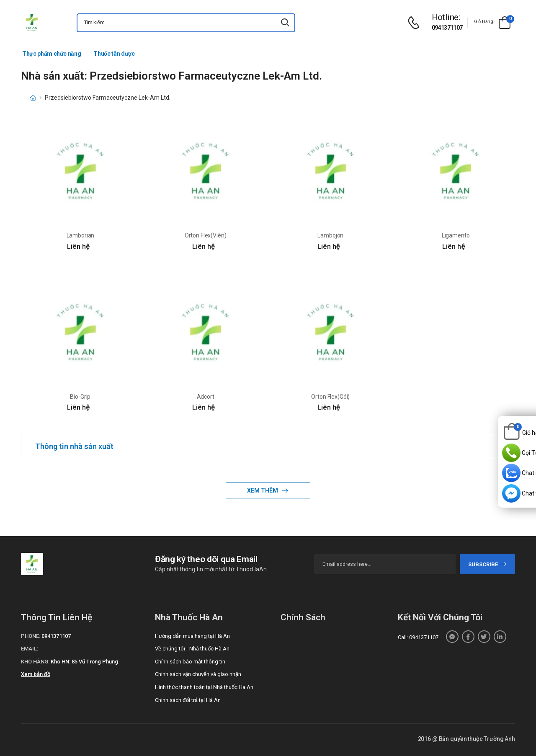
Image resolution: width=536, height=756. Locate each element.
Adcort (206, 397)
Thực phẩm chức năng (52, 54)
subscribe (488, 564)
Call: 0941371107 (418, 637)
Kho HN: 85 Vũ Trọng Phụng (84, 662)
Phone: (31, 636)
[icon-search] (285, 23)
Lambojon (330, 235)
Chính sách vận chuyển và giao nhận (198, 674)
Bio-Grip (80, 397)
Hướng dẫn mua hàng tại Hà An (192, 636)
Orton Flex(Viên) (206, 235)
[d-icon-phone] (416, 23)
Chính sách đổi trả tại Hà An (188, 700)
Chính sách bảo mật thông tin (190, 662)
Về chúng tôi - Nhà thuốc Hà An (192, 649)
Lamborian (81, 235)
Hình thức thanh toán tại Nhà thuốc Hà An (204, 687)
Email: (30, 649)
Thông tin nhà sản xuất (74, 446)
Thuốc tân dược (114, 54)
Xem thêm (263, 490)
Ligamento (456, 235)
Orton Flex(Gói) (330, 397)
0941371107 (447, 28)
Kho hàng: (35, 662)
